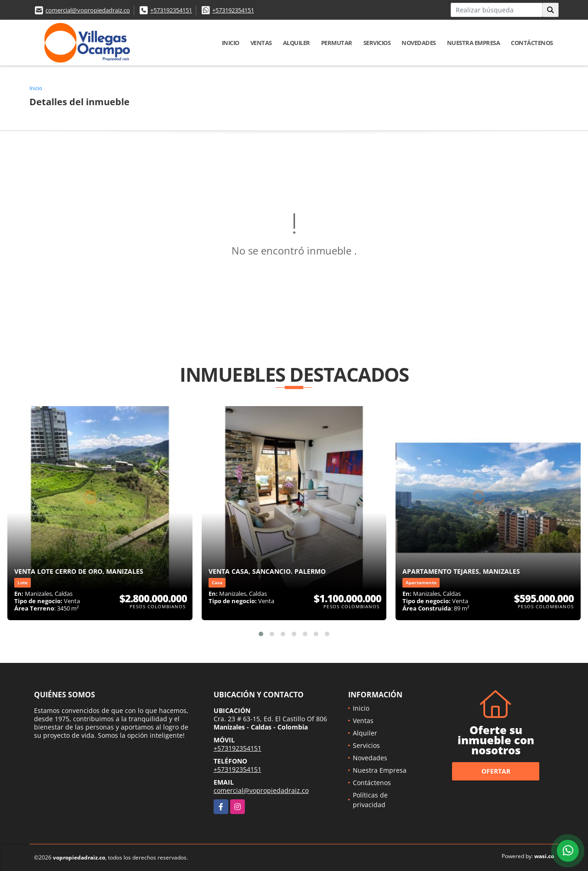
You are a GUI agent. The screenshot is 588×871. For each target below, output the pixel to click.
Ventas (261, 43)
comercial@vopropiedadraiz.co (88, 10)
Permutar (337, 43)
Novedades (419, 43)
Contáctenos (532, 43)
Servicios (377, 43)
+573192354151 (171, 10)
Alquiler (297, 43)
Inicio (231, 43)
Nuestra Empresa (474, 43)
